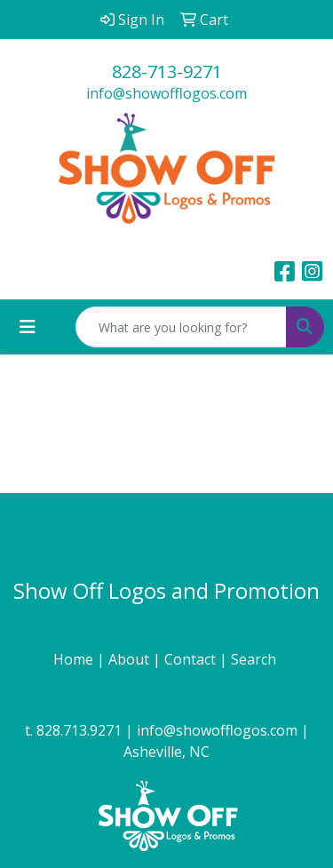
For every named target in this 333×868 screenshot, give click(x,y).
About (131, 659)
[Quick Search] (181, 327)
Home (75, 659)
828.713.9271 (79, 730)
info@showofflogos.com (166, 93)
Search (255, 659)
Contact (192, 659)
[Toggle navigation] (28, 327)
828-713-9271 (167, 72)
